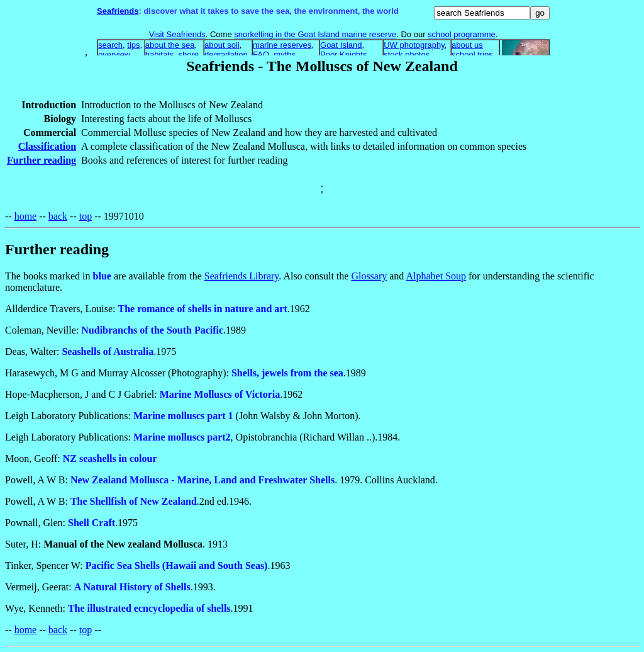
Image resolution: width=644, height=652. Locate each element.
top (86, 216)
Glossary (369, 276)
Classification (47, 146)
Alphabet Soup (436, 276)
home (26, 216)
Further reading (42, 160)
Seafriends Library (241, 276)
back (58, 216)
